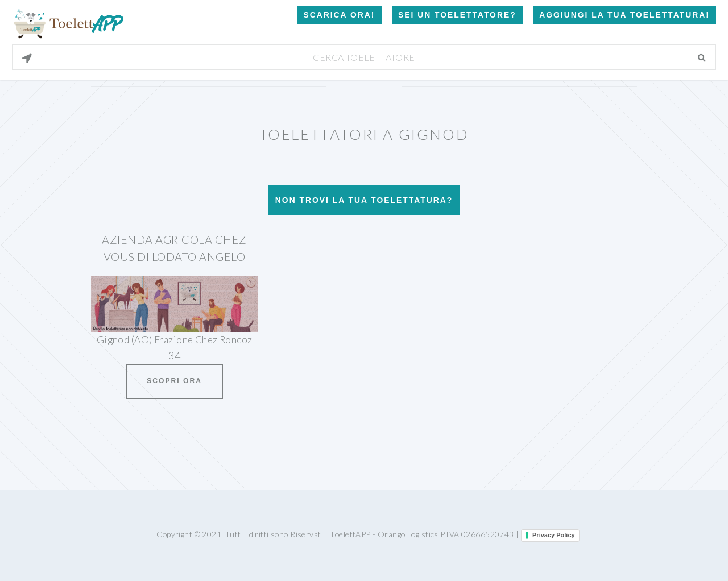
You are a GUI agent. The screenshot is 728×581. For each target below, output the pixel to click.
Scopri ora (174, 381)
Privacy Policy (554, 535)
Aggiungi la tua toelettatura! (624, 15)
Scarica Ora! (339, 15)
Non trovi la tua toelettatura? (364, 200)
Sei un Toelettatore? (457, 15)
